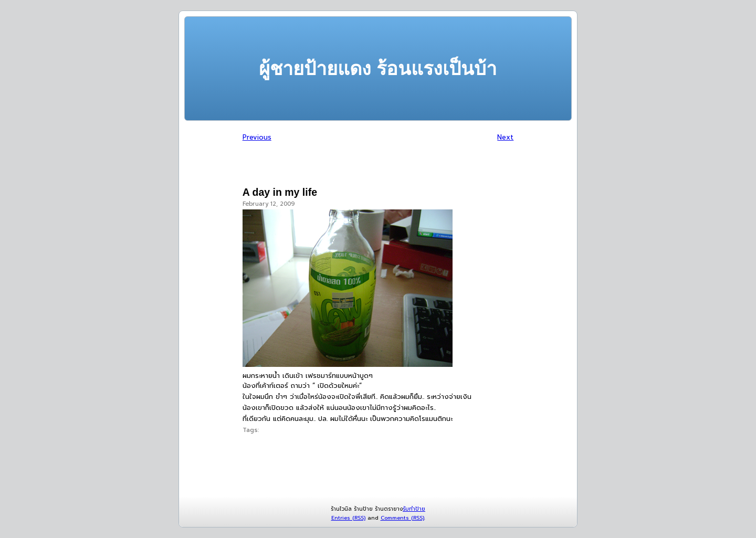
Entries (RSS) (348, 518)
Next (505, 137)
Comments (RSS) (402, 518)
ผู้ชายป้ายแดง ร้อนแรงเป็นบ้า (378, 68)
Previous (257, 137)
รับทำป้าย (414, 509)
